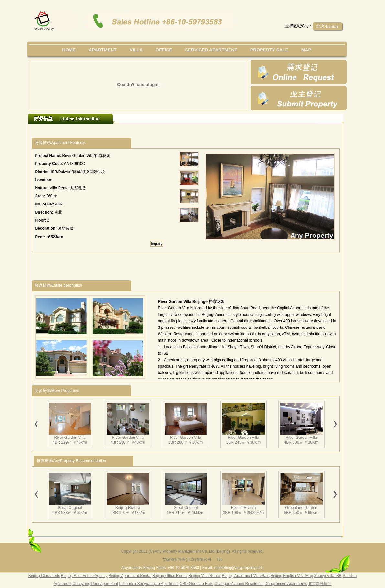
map (306, 50)
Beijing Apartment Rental (130, 576)
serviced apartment (211, 50)
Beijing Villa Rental (205, 576)
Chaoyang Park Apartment (95, 584)
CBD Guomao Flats (197, 584)
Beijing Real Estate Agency (84, 576)
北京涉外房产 (320, 584)
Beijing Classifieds (44, 576)
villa (136, 50)
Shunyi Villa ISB (328, 576)
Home (69, 50)
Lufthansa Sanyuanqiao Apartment (149, 584)
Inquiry (156, 244)
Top (219, 560)
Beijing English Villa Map (292, 576)
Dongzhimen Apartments (286, 584)
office (164, 50)
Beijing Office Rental (170, 576)
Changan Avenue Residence (239, 584)
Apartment (103, 50)
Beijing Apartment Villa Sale (246, 576)
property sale (269, 50)
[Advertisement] (150, 131)
